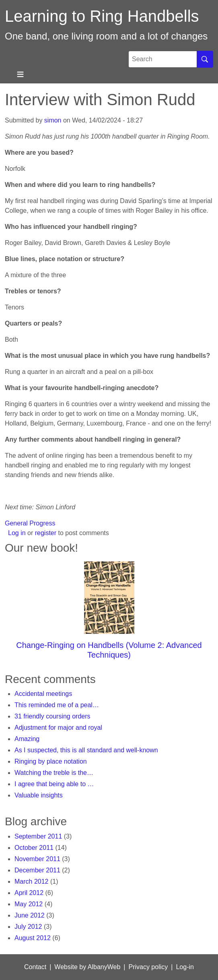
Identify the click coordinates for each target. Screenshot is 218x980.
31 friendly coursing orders (52, 716)
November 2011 (37, 859)
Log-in (185, 967)
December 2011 (37, 870)
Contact (35, 967)
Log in (17, 533)
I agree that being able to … (54, 784)
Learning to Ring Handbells (102, 16)
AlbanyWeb (104, 967)
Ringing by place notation (51, 761)
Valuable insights (39, 795)
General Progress (30, 523)
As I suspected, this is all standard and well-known (86, 750)
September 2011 (38, 836)
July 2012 (28, 927)
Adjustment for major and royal (58, 728)
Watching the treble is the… (54, 773)
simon (53, 120)
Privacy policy (148, 967)
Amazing (27, 739)
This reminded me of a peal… (57, 705)
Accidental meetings (43, 694)
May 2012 (29, 904)
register (46, 533)
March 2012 (32, 881)
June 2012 (30, 915)
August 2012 (33, 938)
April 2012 (29, 893)
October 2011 (34, 848)
